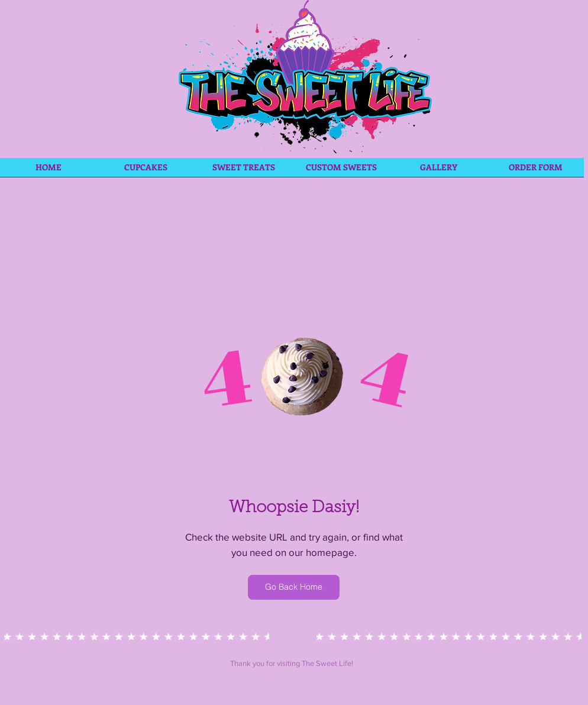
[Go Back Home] (294, 587)
